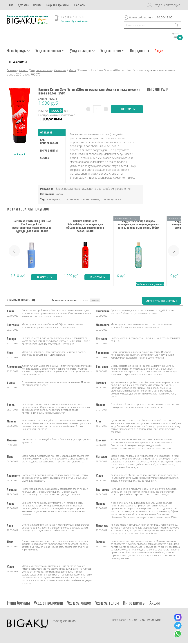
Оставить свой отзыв (161, 302)
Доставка (23, 5)
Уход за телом (112, 52)
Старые (84, 301)
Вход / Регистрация (167, 5)
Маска (72, 71)
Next (174, 252)
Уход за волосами (50, 52)
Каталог (23, 71)
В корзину (45, 278)
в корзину (127, 110)
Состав (45, 159)
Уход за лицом (82, 52)
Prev (14, 252)
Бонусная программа (58, 5)
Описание (46, 133)
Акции (159, 52)
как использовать (49, 142)
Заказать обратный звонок (75, 21)
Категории (60, 71)
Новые (95, 301)
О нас (10, 5)
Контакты (80, 5)
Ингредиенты (140, 52)
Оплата (37, 5)
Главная (12, 71)
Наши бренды (18, 52)
